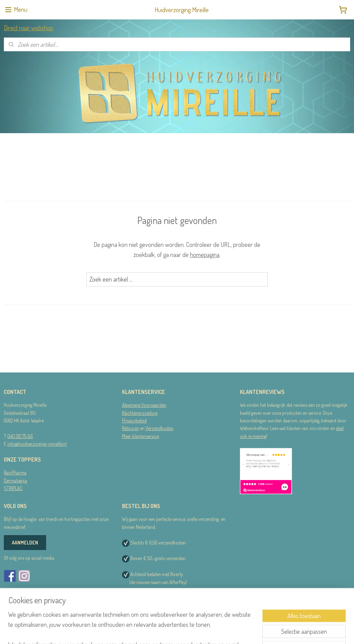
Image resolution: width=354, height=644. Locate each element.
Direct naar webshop (29, 28)
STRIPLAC (13, 488)
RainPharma (15, 473)
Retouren (131, 428)
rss (176, 631)
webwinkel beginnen (196, 631)
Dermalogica (15, 480)
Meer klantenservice (140, 436)
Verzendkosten (159, 428)
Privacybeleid (134, 420)
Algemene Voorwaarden (144, 405)
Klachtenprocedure (140, 413)
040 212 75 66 (20, 436)
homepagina (205, 255)
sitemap (166, 631)
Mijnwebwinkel (243, 631)
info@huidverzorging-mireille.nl (37, 444)
